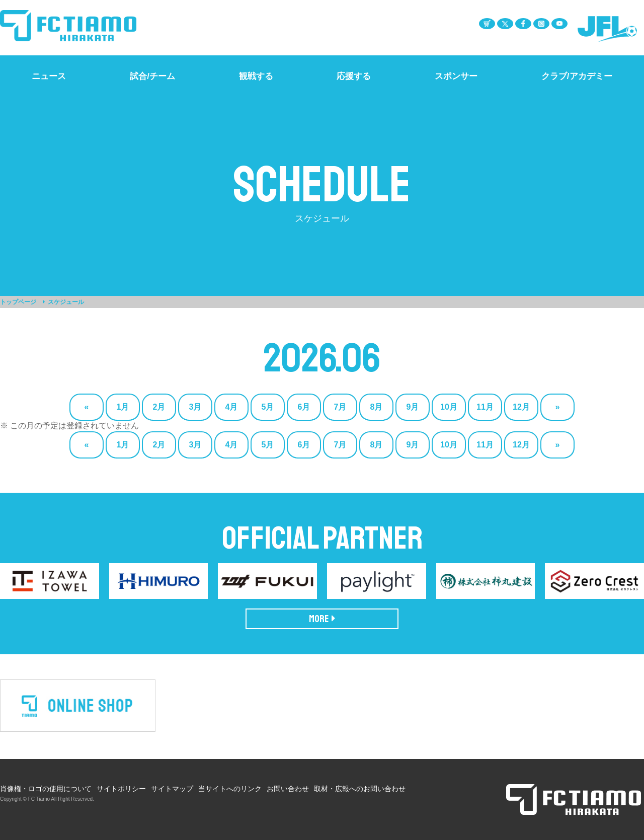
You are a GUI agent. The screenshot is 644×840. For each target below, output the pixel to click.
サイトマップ (172, 789)
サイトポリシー (121, 789)
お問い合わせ (288, 789)
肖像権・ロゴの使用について (46, 789)
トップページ (18, 302)
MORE (322, 619)
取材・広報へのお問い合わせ (360, 789)
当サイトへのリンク (230, 789)
